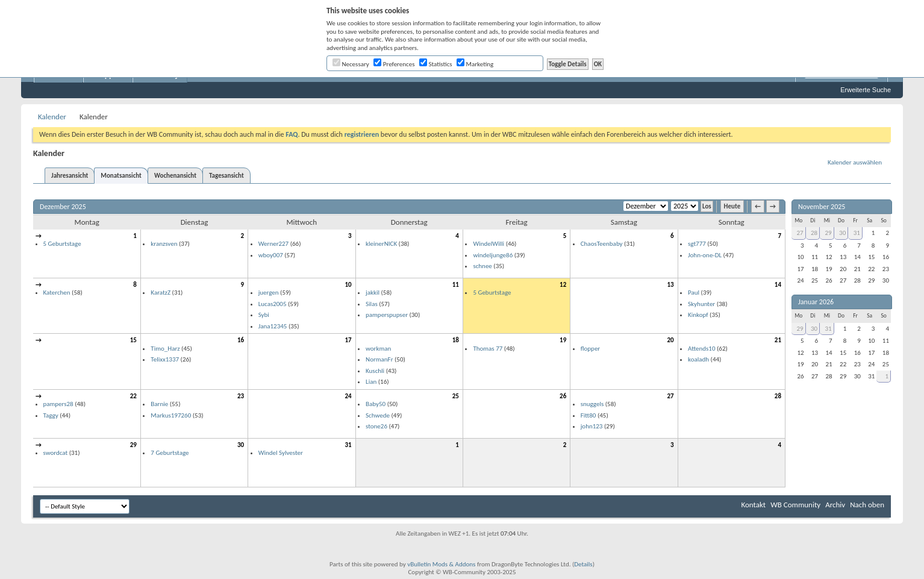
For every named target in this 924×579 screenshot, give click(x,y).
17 (348, 340)
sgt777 (697, 244)
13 (670, 285)
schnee (482, 266)
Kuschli (375, 371)
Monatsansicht (121, 176)
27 (670, 396)
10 (348, 285)
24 (348, 396)
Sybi (264, 315)
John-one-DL (705, 255)
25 (456, 396)
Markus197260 (171, 415)
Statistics (436, 64)
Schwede (378, 415)
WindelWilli (489, 244)
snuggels (592, 404)
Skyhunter (701, 304)
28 (778, 396)
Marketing (475, 64)
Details (583, 564)
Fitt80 (588, 415)
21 (778, 340)
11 (456, 285)
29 (133, 445)
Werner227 (274, 244)
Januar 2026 (816, 302)
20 (670, 340)
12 (563, 285)
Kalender (52, 117)
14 (778, 285)
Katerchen (57, 293)
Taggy (51, 415)
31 (348, 445)
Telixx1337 (165, 359)
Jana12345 (273, 326)
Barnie (159, 404)
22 (133, 396)
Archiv (835, 505)
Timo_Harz (165, 349)
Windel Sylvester (281, 453)
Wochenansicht (175, 176)
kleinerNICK (381, 244)
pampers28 (58, 404)
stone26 (376, 426)
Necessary (351, 64)
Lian (371, 382)
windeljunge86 (493, 255)
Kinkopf (698, 315)
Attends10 (701, 349)
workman (378, 349)
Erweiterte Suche (866, 90)
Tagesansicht (226, 176)
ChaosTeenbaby (602, 244)
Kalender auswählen (855, 162)
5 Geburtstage (62, 244)
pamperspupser (387, 315)
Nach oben (867, 505)
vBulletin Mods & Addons (441, 564)
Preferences (394, 64)
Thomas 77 (488, 349)
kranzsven (164, 244)
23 (241, 396)
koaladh (698, 359)
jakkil (373, 293)
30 (241, 445)
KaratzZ (161, 293)
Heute (732, 206)
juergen (269, 293)
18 (456, 340)
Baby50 (376, 404)
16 (241, 340)
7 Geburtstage (170, 453)
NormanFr (379, 359)
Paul (694, 293)
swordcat (56, 453)
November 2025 (822, 207)
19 (563, 340)
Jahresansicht (70, 176)
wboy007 (271, 255)
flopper (591, 349)
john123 (592, 426)
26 (563, 396)
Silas (372, 304)
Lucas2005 (273, 304)
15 (133, 340)
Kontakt (753, 505)
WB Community (795, 505)
